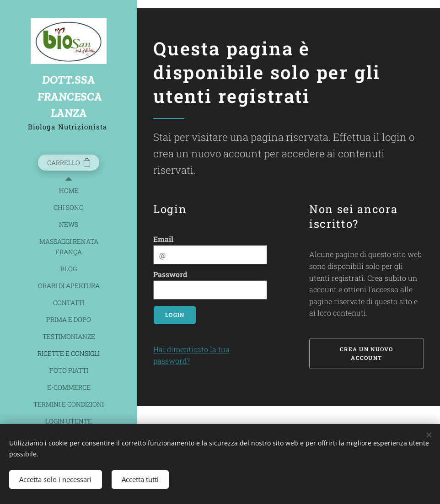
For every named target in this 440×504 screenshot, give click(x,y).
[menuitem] (69, 190)
